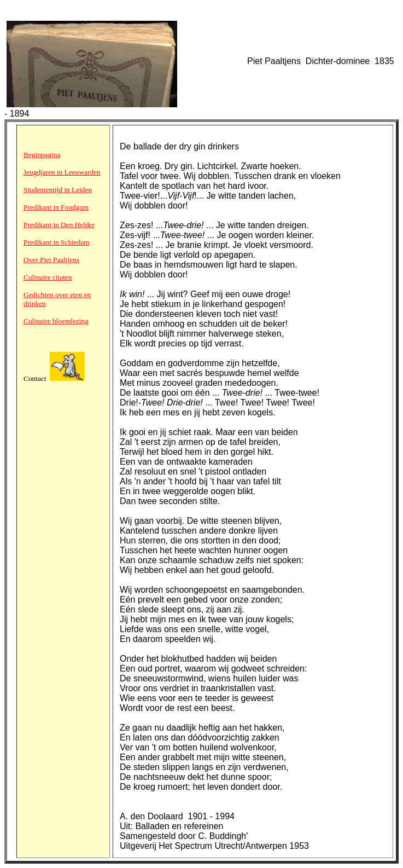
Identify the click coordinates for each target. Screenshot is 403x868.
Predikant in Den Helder (59, 225)
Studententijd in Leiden (58, 190)
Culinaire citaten (48, 277)
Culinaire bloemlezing (56, 321)
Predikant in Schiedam (57, 242)
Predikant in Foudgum (56, 207)
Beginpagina (42, 155)
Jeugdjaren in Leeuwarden (62, 172)
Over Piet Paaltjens (51, 260)
